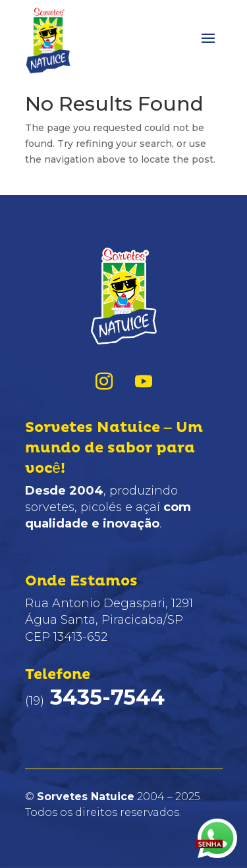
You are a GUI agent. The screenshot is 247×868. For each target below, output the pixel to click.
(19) (95, 701)
